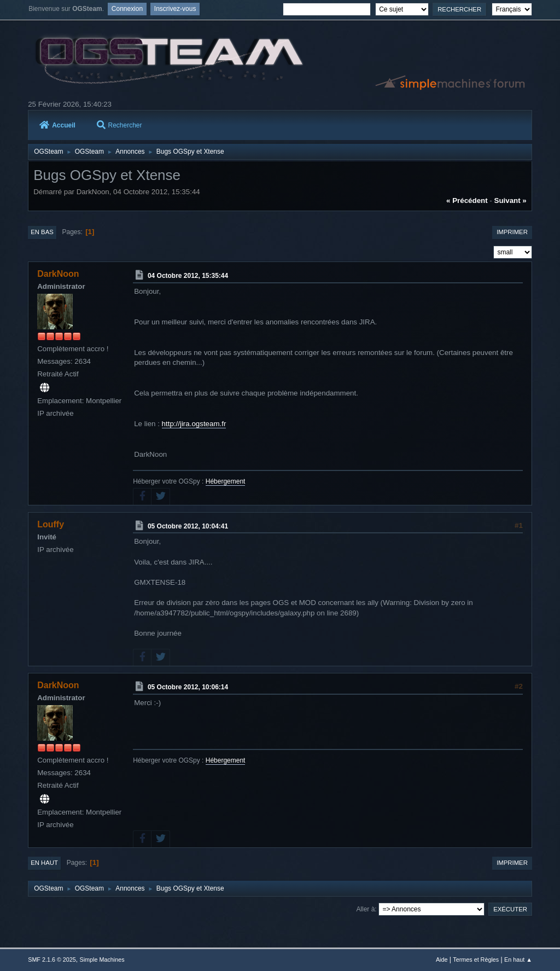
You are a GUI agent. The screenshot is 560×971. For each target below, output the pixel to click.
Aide (442, 960)
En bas (42, 232)
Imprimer (512, 232)
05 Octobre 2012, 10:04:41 (188, 526)
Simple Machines (102, 960)
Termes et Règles (476, 960)
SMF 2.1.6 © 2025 (52, 960)
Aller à (365, 909)
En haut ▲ (518, 960)
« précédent (467, 200)
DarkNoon (58, 274)
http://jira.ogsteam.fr (194, 424)
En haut (44, 863)
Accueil (57, 125)
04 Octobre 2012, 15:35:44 (188, 276)
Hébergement (226, 481)
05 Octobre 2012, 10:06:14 (188, 687)
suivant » (511, 200)
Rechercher (119, 125)
